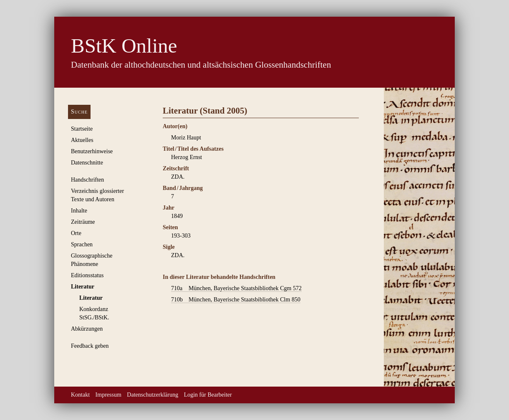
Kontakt (80, 395)
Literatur (83, 287)
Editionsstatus (87, 275)
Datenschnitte (87, 163)
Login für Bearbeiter (208, 395)
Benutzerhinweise (92, 151)
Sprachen (82, 244)
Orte (76, 233)
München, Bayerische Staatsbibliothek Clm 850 (236, 300)
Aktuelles (82, 140)
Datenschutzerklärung (152, 395)
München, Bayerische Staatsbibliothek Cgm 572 (236, 288)
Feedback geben (90, 346)
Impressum (108, 395)
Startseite (82, 129)
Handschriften (87, 180)
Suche (79, 112)
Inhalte (79, 211)
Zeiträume (83, 222)
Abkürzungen (87, 329)
